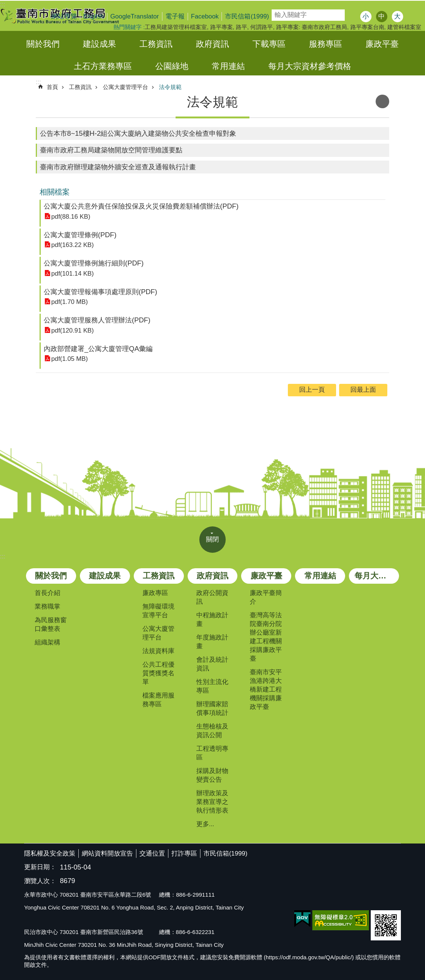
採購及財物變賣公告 (212, 775)
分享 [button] (413, 17)
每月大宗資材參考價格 (310, 66)
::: (3, 556)
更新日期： (40, 867)
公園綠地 (172, 66)
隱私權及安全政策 (50, 853)
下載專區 (269, 44)
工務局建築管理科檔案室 (176, 27)
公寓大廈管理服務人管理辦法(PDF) (97, 320)
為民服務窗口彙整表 (51, 624)
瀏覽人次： (40, 881)
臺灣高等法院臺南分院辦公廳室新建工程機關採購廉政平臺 (266, 637)
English (94, 16)
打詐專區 (184, 853)
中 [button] (381, 16)
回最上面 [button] (363, 390)
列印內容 (382, 101)
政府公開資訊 (212, 597)
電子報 (175, 16)
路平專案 (222, 27)
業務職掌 (47, 607)
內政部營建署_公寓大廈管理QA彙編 (98, 349)
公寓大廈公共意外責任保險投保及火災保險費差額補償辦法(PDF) (141, 206)
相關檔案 (55, 192)
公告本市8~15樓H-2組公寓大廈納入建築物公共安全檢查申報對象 (138, 133)
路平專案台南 (367, 27)
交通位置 (152, 853)
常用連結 (228, 66)
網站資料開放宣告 (107, 853)
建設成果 (99, 44)
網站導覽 (64, 16)
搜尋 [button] (353, 15)
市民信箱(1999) (247, 16)
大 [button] (397, 16)
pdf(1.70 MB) (70, 302)
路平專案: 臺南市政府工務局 (312, 27)
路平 (242, 27)
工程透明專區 (212, 753)
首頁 (52, 87)
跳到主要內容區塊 (4, 4)
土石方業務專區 (103, 66)
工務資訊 (156, 44)
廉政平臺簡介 (266, 597)
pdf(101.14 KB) (73, 274)
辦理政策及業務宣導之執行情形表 (212, 802)
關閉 (212, 539)
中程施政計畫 (212, 620)
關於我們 (43, 44)
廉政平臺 (382, 44)
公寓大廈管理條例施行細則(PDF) (94, 263)
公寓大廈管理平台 (125, 87)
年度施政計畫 (212, 642)
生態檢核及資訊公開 (212, 731)
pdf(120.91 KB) (73, 331)
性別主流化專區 (212, 686)
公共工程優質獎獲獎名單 (158, 673)
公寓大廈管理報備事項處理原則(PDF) (100, 292)
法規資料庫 (158, 651)
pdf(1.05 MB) (70, 359)
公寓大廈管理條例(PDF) (80, 235)
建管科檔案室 (404, 27)
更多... (205, 824)
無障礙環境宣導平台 (158, 611)
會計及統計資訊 (212, 664)
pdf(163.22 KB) (73, 245)
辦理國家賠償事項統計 (212, 709)
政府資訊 (212, 44)
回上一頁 (312, 390)
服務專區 (326, 44)
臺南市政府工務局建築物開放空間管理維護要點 (111, 150)
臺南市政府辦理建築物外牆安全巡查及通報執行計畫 (118, 167)
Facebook (205, 16)
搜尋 (277, 13)
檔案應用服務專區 (158, 700)
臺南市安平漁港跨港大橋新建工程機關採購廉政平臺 (266, 689)
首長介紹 (47, 593)
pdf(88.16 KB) (71, 217)
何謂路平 (261, 27)
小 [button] (366, 16)
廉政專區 (155, 593)
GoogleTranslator (135, 16)
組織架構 (47, 642)
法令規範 (170, 87)
